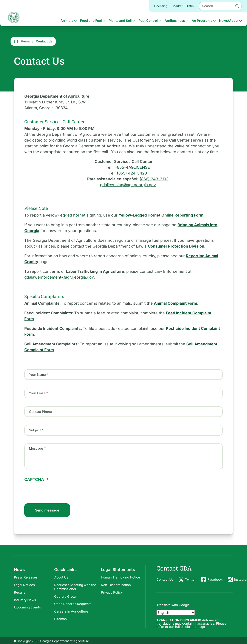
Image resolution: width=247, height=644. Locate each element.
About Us (61, 577)
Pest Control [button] (148, 21)
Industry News (25, 600)
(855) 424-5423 (132, 173)
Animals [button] (67, 21)
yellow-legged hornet (66, 215)
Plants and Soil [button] (120, 21)
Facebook (215, 579)
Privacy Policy (112, 592)
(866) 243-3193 (154, 179)
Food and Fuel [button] (91, 21)
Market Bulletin (183, 6)
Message (36, 449)
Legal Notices (24, 585)
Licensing (161, 6)
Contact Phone (40, 412)
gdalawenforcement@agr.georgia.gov (59, 277)
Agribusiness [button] (175, 21)
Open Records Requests (73, 604)
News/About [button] (229, 21)
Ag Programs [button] (202, 21)
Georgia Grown (66, 596)
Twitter (190, 579)
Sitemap (60, 619)
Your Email (37, 393)
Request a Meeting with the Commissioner (75, 587)
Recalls (20, 592)
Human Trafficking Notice (120, 577)
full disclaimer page (190, 627)
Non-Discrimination (116, 585)
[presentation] (57, 490)
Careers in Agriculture (71, 611)
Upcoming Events (27, 607)
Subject (35, 430)
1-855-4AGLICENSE (132, 167)
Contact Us (165, 579)
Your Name (37, 374)
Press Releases (26, 577)
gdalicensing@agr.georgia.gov (128, 185)
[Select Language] (176, 613)
